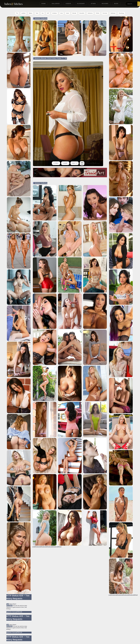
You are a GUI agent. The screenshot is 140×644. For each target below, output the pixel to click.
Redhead (113, 13)
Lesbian (23, 13)
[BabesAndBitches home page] (17, 4)
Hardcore (90, 13)
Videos (68, 3)
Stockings (121, 13)
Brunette (82, 13)
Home (44, 3)
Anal (62, 13)
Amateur (55, 13)
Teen (37, 13)
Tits (17, 13)
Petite (98, 13)
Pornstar (105, 13)
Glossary (81, 3)
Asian (67, 13)
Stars (93, 3)
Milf (48, 13)
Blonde (74, 13)
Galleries (56, 3)
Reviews (105, 3)
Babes (31, 13)
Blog (116, 3)
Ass (43, 13)
